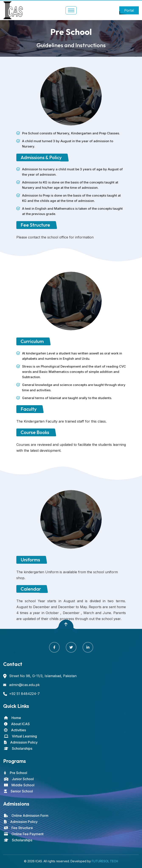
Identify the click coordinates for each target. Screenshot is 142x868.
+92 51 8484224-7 (24, 694)
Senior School (18, 791)
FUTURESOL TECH (105, 861)
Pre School (16, 773)
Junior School (19, 779)
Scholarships (18, 748)
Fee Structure (18, 828)
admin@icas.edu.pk (24, 685)
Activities (15, 730)
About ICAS (17, 724)
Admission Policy (21, 742)
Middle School (19, 785)
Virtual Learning (20, 736)
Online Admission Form (26, 816)
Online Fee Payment (24, 834)
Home (13, 718)
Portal (129, 10)
